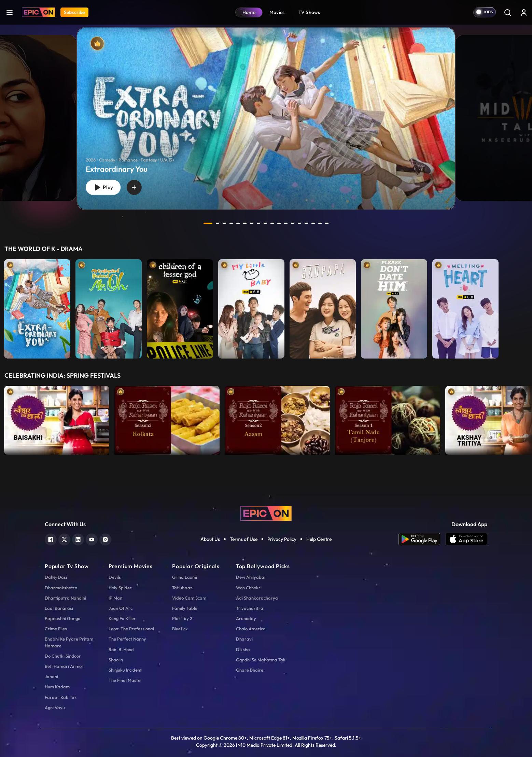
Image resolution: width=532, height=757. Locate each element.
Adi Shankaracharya (257, 598)
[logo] (266, 513)
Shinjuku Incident (125, 670)
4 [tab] (231, 223)
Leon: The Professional (131, 629)
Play (103, 188)
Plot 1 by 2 (182, 618)
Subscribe (74, 12)
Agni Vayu (55, 707)
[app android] (422, 539)
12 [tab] (286, 223)
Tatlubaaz (182, 588)
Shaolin (116, 660)
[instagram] (105, 539)
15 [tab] (306, 223)
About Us (210, 539)
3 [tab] (224, 223)
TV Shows (309, 12)
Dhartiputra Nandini (65, 598)
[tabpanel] (266, 113)
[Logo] (38, 12)
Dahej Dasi (56, 577)
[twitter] (64, 539)
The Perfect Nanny (127, 639)
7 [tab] (252, 223)
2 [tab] (218, 223)
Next (525, 419)
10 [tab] (272, 223)
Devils (115, 577)
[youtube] (92, 539)
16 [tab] (313, 223)
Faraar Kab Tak (61, 697)
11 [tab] (279, 223)
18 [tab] (327, 223)
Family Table (185, 608)
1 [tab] (208, 223)
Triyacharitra (250, 608)
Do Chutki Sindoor (63, 656)
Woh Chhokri (249, 588)
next (342, 223)
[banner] (266, 118)
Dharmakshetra (61, 588)
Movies (277, 12)
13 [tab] (293, 223)
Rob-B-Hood (121, 649)
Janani (51, 676)
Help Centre (319, 539)
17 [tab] (320, 223)
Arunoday (246, 618)
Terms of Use (244, 539)
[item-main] (37, 307)
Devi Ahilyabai (251, 577)
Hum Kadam (57, 687)
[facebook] (51, 539)
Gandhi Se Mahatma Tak (261, 660)
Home (249, 12)
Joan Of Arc (121, 608)
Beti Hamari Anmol (64, 666)
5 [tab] (238, 223)
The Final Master (125, 680)
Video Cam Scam (189, 598)
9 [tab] (265, 223)
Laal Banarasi (59, 608)
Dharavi (244, 639)
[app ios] (466, 539)
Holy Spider (120, 588)
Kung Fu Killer (122, 618)
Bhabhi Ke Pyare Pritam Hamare (69, 642)
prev (190, 223)
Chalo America (251, 629)
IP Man (115, 598)
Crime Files (56, 629)
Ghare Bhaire (250, 670)
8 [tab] (258, 223)
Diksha (243, 649)
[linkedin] (78, 539)
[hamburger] (10, 12)
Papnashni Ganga (63, 618)
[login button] (524, 12)
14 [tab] (299, 223)
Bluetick (180, 629)
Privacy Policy (282, 539)
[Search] (507, 12)
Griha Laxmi (185, 577)
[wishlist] (134, 187)
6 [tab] (245, 223)
